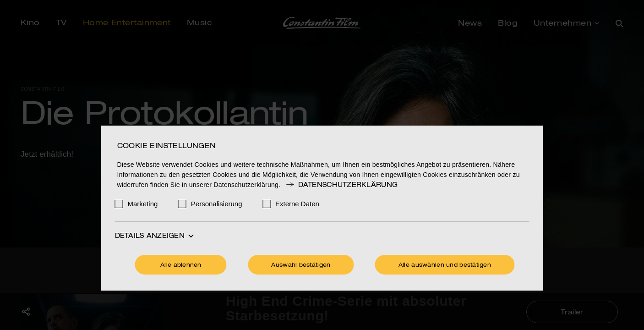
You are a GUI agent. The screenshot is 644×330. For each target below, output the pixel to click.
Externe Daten (297, 204)
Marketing (143, 204)
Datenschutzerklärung (341, 185)
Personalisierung (217, 204)
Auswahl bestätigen (301, 265)
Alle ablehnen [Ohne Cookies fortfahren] (181, 265)
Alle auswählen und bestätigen (445, 265)
